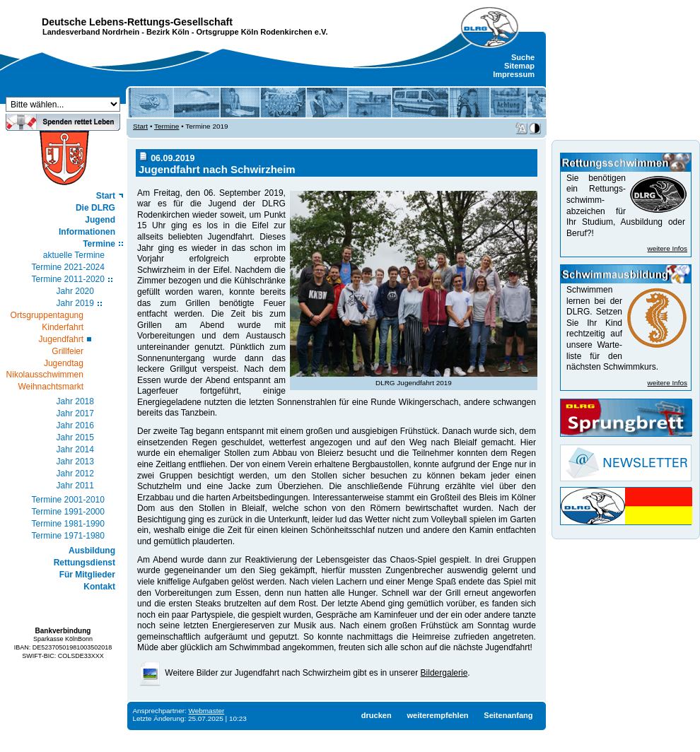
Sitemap (519, 66)
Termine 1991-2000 (68, 512)
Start (106, 196)
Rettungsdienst (84, 563)
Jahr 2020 (75, 291)
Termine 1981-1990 (68, 524)
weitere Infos (667, 248)
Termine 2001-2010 (68, 500)
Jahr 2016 (75, 425)
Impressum (514, 74)
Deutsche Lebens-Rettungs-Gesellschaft (137, 22)
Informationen (87, 232)
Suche (523, 57)
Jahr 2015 (75, 437)
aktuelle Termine (74, 255)
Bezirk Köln (168, 32)
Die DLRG (95, 208)
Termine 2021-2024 (68, 267)
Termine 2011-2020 (68, 279)
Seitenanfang (508, 715)
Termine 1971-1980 (68, 536)
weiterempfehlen (437, 715)
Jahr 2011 (75, 486)
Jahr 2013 (75, 462)
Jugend (100, 220)
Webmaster (207, 711)
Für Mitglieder (87, 575)
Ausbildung (92, 551)
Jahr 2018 (75, 401)
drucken (377, 715)
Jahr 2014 (75, 450)
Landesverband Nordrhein (91, 32)
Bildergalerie (444, 673)
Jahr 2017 (75, 413)
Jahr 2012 (75, 474)
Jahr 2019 (75, 303)
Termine (99, 244)
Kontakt (99, 587)
